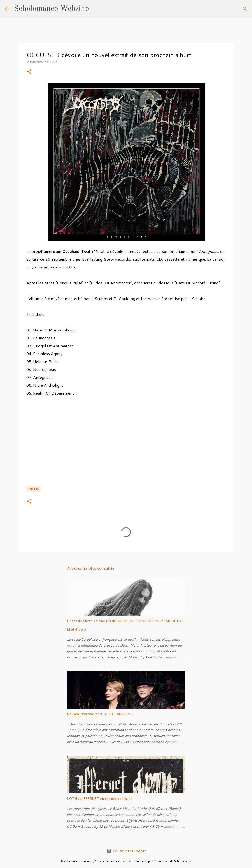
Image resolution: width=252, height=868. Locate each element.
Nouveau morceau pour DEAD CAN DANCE (101, 714)
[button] (29, 72)
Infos (34, 489)
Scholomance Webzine (51, 9)
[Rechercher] (96, 9)
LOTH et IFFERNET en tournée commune (100, 799)
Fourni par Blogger (126, 851)
